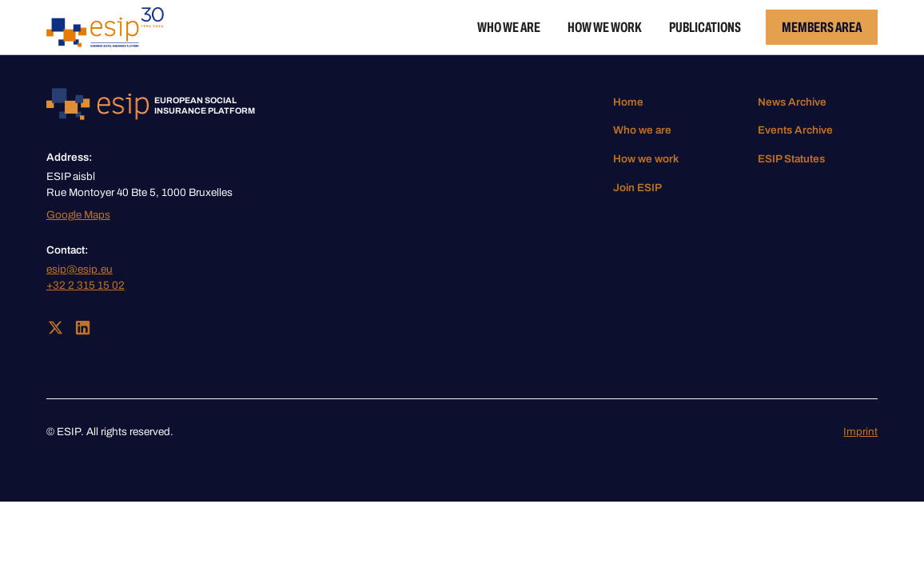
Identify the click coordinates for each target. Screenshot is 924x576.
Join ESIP (637, 188)
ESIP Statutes (791, 159)
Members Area (822, 27)
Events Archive (795, 130)
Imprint (860, 432)
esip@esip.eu (80, 269)
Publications (705, 27)
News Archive (792, 102)
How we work (605, 27)
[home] (105, 27)
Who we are (509, 27)
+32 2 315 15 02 (86, 285)
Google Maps (78, 215)
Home (628, 102)
